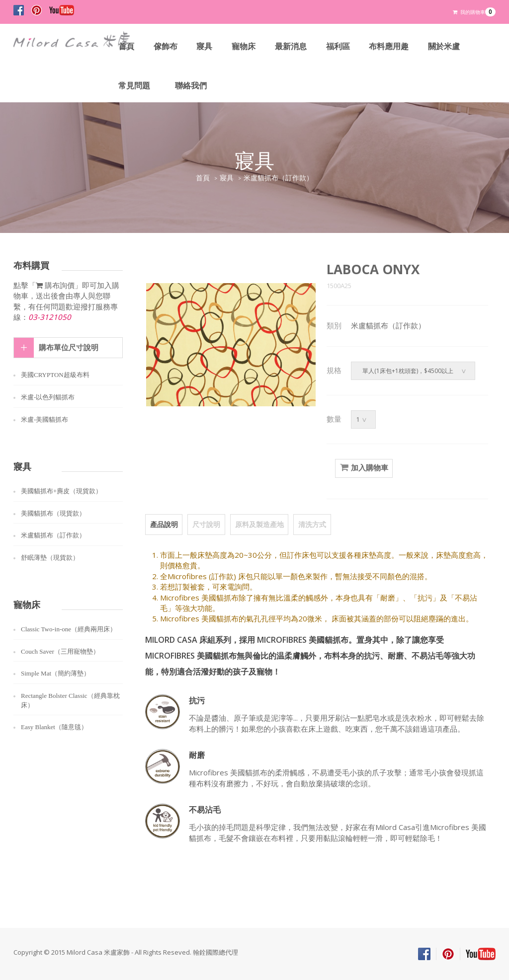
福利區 (339, 46)
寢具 (205, 46)
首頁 (126, 46)
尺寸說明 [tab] (205, 524)
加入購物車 (364, 468)
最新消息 (291, 46)
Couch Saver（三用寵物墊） (60, 651)
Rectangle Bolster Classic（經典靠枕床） (70, 700)
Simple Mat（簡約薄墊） (55, 673)
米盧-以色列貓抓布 (48, 397)
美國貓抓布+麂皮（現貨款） (61, 491)
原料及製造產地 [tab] (257, 524)
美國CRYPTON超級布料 (55, 375)
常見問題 (134, 86)
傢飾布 (166, 46)
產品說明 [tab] (164, 524)
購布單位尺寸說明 (69, 348)
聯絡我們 (191, 86)
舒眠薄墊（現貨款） (50, 558)
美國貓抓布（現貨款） (53, 513)
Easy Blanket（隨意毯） (54, 727)
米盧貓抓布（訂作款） (278, 178)
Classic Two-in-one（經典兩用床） (69, 629)
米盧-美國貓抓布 (44, 419)
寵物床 (244, 46)
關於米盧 (445, 46)
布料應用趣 (390, 46)
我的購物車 (474, 12)
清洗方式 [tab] (310, 524)
